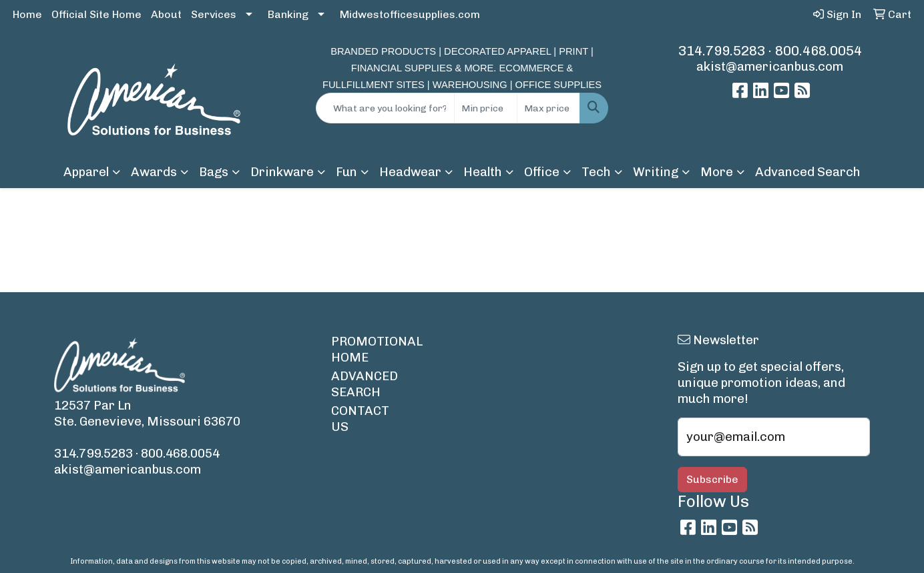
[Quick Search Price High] (548, 108)
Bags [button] (214, 172)
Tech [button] (596, 172)
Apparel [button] (86, 172)
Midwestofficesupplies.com (410, 14)
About (166, 14)
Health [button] (483, 172)
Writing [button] (656, 172)
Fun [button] (346, 172)
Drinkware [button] (282, 172)
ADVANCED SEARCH (365, 384)
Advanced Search (808, 172)
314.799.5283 (722, 51)
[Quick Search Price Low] (486, 108)
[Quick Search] (385, 108)
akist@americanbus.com (770, 66)
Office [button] (542, 172)
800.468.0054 (819, 51)
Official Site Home (96, 14)
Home (27, 14)
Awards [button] (154, 172)
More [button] (717, 172)
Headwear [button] (410, 172)
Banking (288, 14)
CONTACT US (360, 419)
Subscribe (712, 479)
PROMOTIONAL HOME (367, 349)
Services (214, 14)
